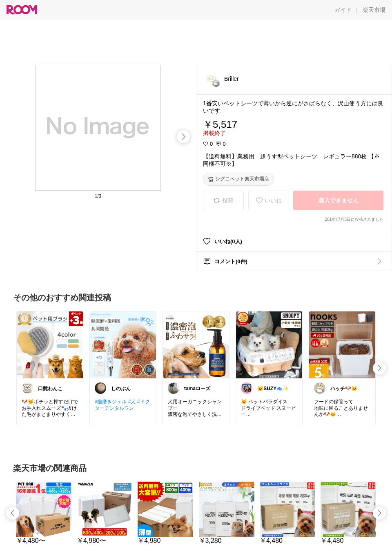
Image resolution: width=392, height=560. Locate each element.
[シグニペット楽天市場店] (238, 179)
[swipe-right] (183, 137)
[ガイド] (343, 10)
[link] (50, 344)
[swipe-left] (13, 513)
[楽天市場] (374, 10)
